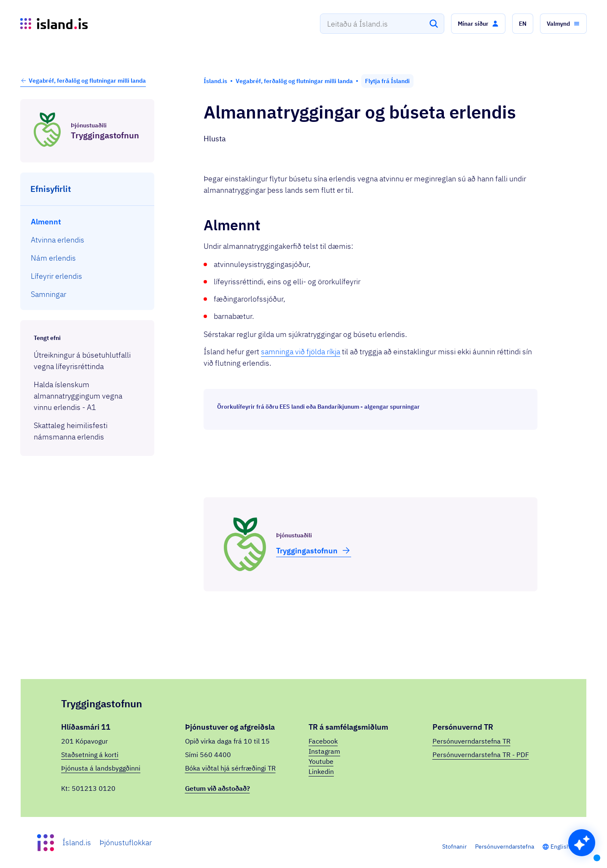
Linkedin (321, 771)
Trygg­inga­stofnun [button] (314, 550)
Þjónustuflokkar (126, 842)
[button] (478, 24)
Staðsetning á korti (90, 755)
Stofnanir (454, 846)
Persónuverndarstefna (505, 846)
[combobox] (382, 24)
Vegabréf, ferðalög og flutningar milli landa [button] (83, 81)
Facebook (323, 741)
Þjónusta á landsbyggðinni (101, 768)
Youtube (321, 761)
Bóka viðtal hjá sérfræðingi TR (230, 768)
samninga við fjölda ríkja (301, 352)
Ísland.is (77, 842)
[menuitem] (87, 222)
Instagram (324, 751)
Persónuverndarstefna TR (471, 741)
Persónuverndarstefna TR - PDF (481, 755)
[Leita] (434, 24)
